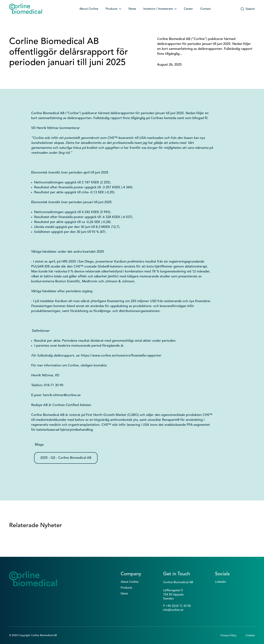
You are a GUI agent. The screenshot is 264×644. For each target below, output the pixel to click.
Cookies (250, 635)
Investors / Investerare (160, 9)
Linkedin (221, 582)
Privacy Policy (228, 635)
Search (248, 9)
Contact (206, 9)
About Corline (89, 9)
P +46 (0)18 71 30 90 (177, 606)
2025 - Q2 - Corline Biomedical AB (66, 458)
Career (188, 9)
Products (113, 9)
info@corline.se (173, 610)
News (132, 9)
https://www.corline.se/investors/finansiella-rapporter (121, 356)
